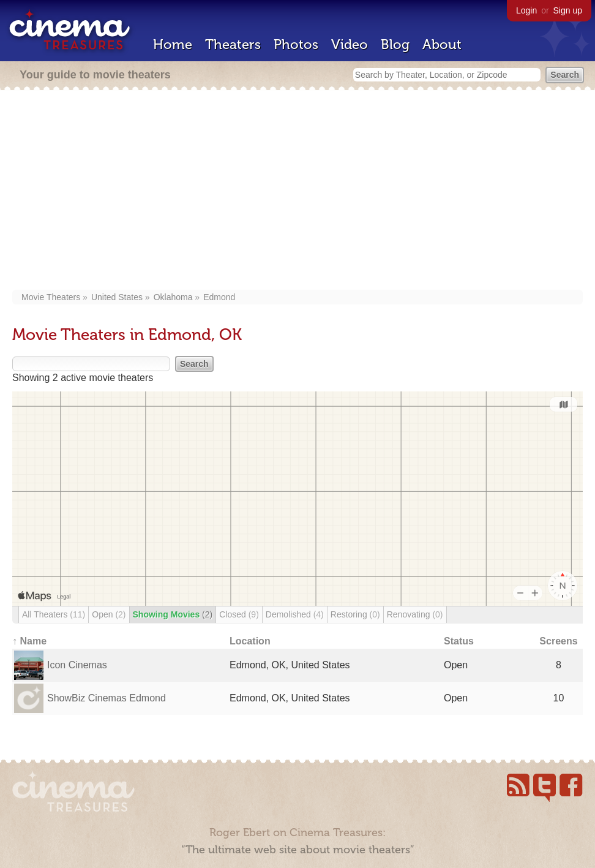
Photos (296, 44)
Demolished (295, 614)
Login (526, 10)
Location (250, 641)
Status (459, 641)
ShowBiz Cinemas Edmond (107, 698)
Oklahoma (173, 297)
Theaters (233, 44)
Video (350, 44)
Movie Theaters (51, 297)
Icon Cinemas (77, 665)
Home (173, 44)
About (442, 44)
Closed (239, 614)
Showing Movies (173, 614)
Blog (395, 44)
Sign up (568, 10)
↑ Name (29, 641)
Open (109, 614)
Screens (558, 641)
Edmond (219, 297)
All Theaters (54, 614)
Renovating (415, 614)
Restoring (355, 614)
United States (117, 297)
